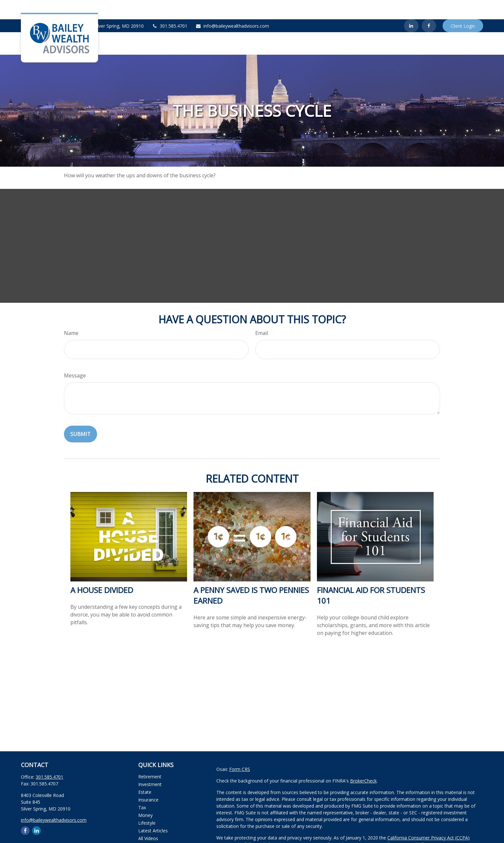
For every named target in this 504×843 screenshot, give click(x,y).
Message (75, 356)
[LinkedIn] (411, 6)
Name (71, 314)
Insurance (148, 780)
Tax (142, 788)
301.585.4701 (170, 7)
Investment (150, 765)
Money (145, 796)
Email (262, 314)
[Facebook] (429, 6)
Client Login (463, 7)
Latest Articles (153, 811)
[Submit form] (81, 415)
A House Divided (102, 571)
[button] (323, 24)
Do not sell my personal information (405, 825)
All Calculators (153, 827)
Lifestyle (147, 804)
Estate (145, 773)
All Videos (148, 819)
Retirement (150, 757)
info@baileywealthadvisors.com (232, 7)
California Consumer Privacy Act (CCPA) (428, 818)
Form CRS (240, 750)
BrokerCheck (363, 761)
